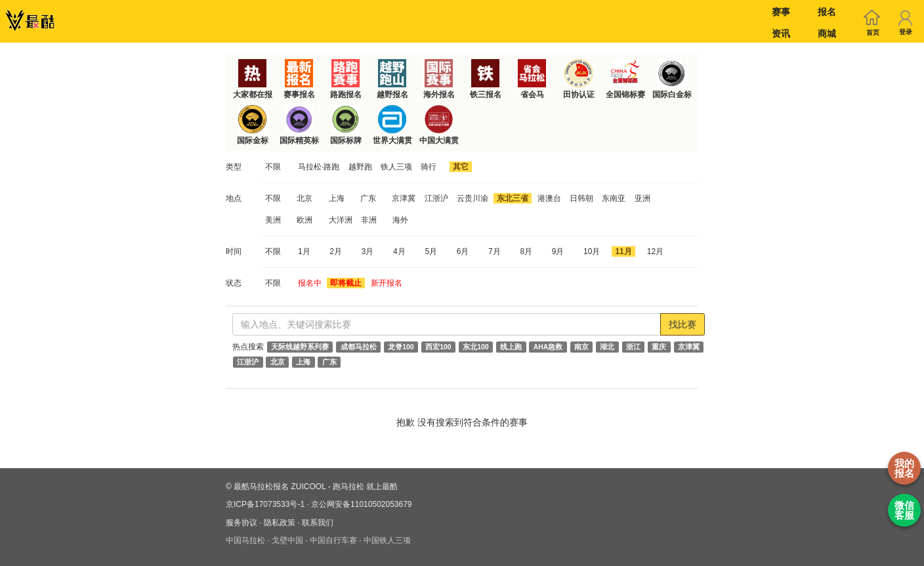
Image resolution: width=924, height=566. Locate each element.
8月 (526, 251)
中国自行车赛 (333, 540)
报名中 (310, 283)
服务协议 (241, 523)
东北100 (476, 347)
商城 (827, 33)
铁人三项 (396, 167)
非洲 (369, 220)
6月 (463, 251)
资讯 (781, 33)
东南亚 (614, 198)
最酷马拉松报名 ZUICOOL (280, 487)
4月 (399, 251)
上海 (337, 198)
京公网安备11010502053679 (361, 504)
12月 (655, 251)
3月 (368, 251)
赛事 (781, 12)
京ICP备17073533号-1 (265, 504)
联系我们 (318, 523)
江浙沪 (436, 198)
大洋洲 (341, 220)
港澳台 (549, 198)
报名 (827, 12)
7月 (494, 251)
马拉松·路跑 (319, 167)
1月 (304, 251)
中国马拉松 (245, 540)
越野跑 (360, 167)
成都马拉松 (359, 347)
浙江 (633, 347)
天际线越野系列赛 (300, 347)
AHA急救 (548, 347)
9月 (558, 251)
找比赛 (682, 324)
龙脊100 (401, 347)
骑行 (429, 167)
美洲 (273, 220)
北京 (304, 198)
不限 (273, 167)
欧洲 (304, 220)
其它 (461, 167)
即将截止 (346, 283)
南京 (581, 347)
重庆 (659, 347)
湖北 (607, 347)
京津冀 (404, 198)
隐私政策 (280, 523)
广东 (368, 198)
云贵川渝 (472, 198)
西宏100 (438, 347)
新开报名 (387, 283)
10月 (592, 251)
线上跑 (511, 347)
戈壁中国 (287, 540)
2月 (336, 251)
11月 (623, 251)
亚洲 (642, 198)
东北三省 (513, 198)
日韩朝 (581, 198)
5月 (431, 251)
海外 (400, 220)
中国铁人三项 (387, 540)
